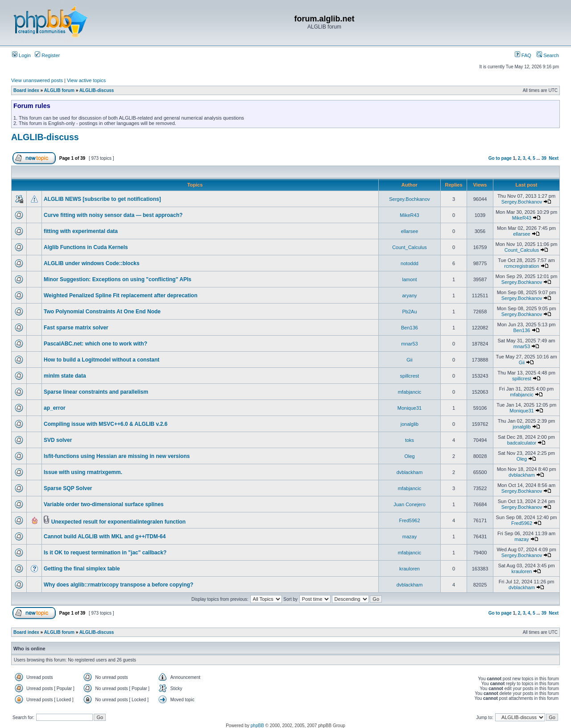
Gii (409, 360)
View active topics (86, 80)
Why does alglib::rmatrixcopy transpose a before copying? (118, 585)
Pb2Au (409, 312)
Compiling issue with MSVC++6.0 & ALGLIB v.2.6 (106, 424)
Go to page (500, 158)
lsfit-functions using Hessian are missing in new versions (117, 456)
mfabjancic (410, 392)
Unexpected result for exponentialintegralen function (118, 522)
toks (410, 440)
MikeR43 (409, 215)
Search (548, 55)
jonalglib (410, 424)
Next (554, 158)
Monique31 (410, 408)
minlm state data (65, 376)
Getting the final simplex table (82, 569)
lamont (409, 279)
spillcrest (410, 376)
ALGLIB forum (59, 90)
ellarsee (410, 231)
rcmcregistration (521, 266)
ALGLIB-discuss (97, 90)
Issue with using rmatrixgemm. (83, 472)
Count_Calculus (410, 247)
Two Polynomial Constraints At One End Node (102, 312)
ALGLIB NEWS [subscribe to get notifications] (102, 199)
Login (21, 55)
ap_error (55, 408)
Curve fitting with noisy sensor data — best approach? (113, 215)
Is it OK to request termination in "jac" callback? (105, 553)
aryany (409, 295)
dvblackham (410, 472)
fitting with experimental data (81, 231)
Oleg (409, 456)
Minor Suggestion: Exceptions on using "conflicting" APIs (118, 279)
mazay (410, 537)
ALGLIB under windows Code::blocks (92, 263)
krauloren (410, 569)
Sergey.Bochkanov (410, 199)
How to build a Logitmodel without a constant (101, 360)
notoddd (410, 263)
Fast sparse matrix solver (76, 328)
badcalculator (522, 443)
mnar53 (409, 344)
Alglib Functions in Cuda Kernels (86, 247)
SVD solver (58, 440)
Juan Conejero (410, 504)
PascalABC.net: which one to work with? (95, 344)
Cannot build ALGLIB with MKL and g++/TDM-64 (105, 537)
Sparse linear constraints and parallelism (96, 392)
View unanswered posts (37, 80)
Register (47, 55)
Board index (26, 90)
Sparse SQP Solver (68, 488)
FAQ (523, 55)
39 (544, 158)
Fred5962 (409, 520)
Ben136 (410, 328)
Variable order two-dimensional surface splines (104, 504)
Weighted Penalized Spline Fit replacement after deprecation (121, 295)
